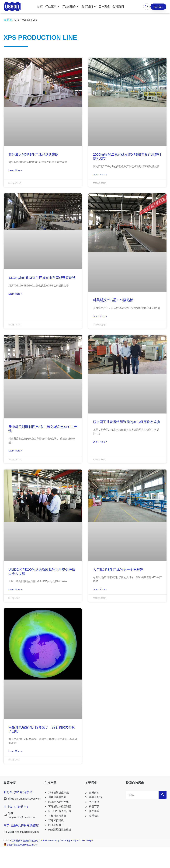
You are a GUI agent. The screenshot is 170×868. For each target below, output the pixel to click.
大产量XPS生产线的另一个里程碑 (118, 569)
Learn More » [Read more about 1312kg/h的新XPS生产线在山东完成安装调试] (15, 294)
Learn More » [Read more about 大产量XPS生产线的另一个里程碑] (100, 589)
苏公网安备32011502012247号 (22, 845)
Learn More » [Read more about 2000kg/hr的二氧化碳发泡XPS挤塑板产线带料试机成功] (100, 175)
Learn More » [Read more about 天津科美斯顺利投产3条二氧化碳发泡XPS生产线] (15, 451)
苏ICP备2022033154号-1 (81, 841)
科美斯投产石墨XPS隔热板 (113, 300)
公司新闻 (118, 7)
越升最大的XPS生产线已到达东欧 (33, 154)
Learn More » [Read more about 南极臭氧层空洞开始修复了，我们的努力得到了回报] (15, 751)
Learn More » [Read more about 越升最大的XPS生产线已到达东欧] (15, 170)
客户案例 (104, 7)
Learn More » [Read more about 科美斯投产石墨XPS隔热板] (100, 316)
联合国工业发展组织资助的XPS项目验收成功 (126, 422)
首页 (40, 7)
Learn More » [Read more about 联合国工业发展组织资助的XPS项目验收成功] (100, 442)
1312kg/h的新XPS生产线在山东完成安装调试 (42, 278)
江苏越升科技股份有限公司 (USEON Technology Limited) (40, 841)
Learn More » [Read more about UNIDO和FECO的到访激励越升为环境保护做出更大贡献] (15, 590)
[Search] (163, 795)
